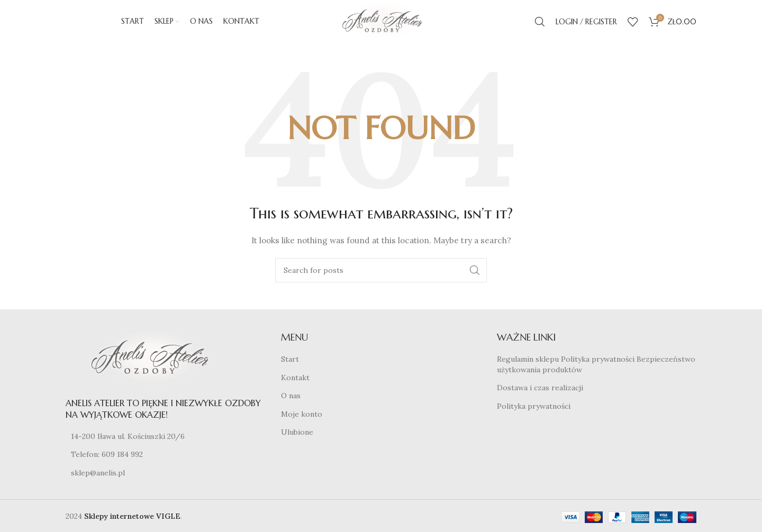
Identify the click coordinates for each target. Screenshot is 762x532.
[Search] (540, 24)
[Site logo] (381, 23)
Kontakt (295, 382)
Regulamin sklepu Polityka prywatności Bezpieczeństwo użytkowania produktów (596, 369)
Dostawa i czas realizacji (540, 392)
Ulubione (297, 437)
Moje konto (302, 418)
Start (290, 363)
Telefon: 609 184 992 (107, 458)
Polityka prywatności (534, 410)
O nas (291, 400)
